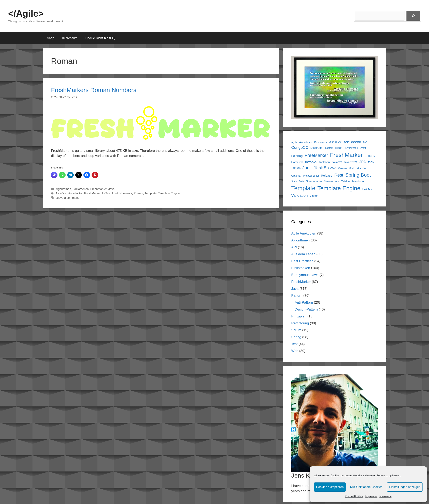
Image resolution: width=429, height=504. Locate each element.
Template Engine (169, 193)
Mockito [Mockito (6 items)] (361, 168)
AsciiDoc (61, 193)
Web (295, 351)
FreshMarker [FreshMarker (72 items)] (346, 155)
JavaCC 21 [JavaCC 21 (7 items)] (351, 162)
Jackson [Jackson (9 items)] (324, 162)
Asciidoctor (75, 193)
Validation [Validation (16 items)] (300, 195)
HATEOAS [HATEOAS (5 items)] (311, 162)
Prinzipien (299, 316)
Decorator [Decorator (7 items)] (317, 148)
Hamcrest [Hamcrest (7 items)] (297, 162)
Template (151, 193)
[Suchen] (413, 16)
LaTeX (106, 193)
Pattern (297, 296)
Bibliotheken (81, 189)
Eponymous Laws (305, 275)
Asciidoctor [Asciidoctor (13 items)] (352, 142)
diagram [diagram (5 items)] (329, 148)
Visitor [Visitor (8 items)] (314, 196)
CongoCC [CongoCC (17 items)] (300, 147)
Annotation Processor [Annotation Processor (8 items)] (313, 142)
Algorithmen (63, 189)
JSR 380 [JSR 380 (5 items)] (296, 168)
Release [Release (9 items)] (327, 175)
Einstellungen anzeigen (405, 487)
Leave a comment (67, 198)
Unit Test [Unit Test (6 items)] (367, 189)
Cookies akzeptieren (330, 487)
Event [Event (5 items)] (363, 148)
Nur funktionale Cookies (366, 487)
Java (112, 189)
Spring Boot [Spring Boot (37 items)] (358, 175)
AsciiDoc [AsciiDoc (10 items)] (335, 142)
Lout (115, 193)
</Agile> (26, 14)
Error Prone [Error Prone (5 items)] (352, 148)
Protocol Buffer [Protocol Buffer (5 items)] (311, 176)
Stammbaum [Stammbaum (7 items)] (314, 181)
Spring (296, 337)
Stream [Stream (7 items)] (328, 181)
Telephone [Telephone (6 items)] (358, 181)
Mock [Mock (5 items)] (352, 168)
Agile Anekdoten (304, 233)
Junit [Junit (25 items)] (307, 168)
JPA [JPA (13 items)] (363, 162)
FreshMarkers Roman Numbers (94, 90)
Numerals (126, 193)
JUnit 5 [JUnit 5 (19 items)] (320, 168)
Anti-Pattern (304, 303)
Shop (50, 38)
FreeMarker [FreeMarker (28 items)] (316, 155)
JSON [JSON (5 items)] (371, 162)
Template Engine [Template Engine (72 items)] (339, 188)
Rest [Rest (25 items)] (339, 175)
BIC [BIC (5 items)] (365, 142)
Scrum (296, 330)
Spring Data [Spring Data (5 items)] (298, 181)
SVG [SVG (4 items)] (337, 181)
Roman (138, 193)
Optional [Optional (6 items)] (296, 176)
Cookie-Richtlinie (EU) (100, 38)
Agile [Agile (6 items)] (294, 142)
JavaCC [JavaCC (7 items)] (337, 162)
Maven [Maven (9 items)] (342, 168)
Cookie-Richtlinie (354, 496)
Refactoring (300, 323)
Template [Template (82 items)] (303, 188)
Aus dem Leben (303, 254)
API (294, 247)
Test (294, 344)
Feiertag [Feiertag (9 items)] (297, 156)
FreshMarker (99, 189)
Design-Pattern (306, 309)
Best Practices (302, 261)
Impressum (371, 496)
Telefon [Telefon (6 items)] (346, 181)
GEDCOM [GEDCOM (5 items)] (370, 156)
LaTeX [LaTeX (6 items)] (332, 168)
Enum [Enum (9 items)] (339, 148)
